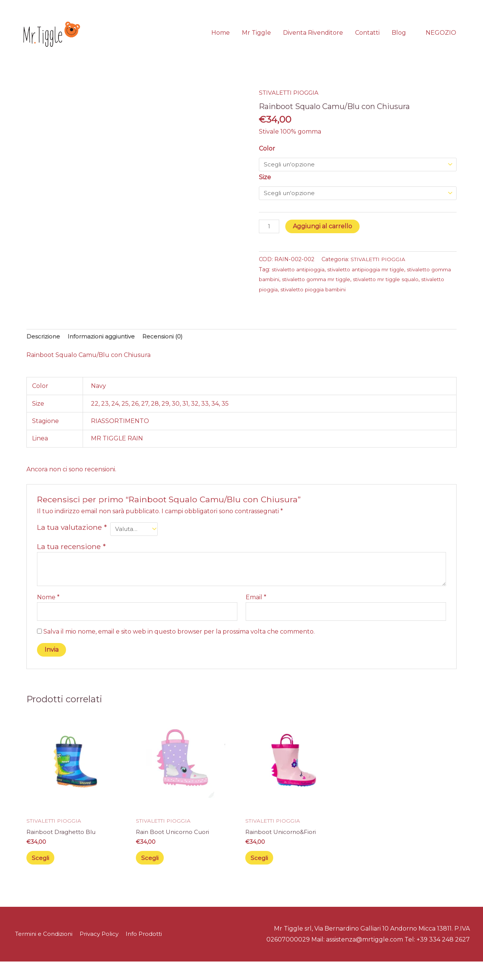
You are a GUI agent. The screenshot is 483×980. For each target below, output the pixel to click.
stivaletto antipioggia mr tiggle (375, 284)
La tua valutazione (72, 541)
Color (267, 161)
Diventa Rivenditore (313, 39)
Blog (399, 39)
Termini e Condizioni (43, 953)
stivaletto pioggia (303, 304)
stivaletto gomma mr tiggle (347, 294)
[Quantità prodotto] (270, 241)
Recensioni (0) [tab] (169, 350)
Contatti (367, 39)
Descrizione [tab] (44, 350)
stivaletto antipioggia (301, 284)
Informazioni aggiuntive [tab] (105, 350)
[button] (441, 39)
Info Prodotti (150, 953)
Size (265, 190)
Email (256, 611)
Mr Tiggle (256, 39)
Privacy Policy (102, 953)
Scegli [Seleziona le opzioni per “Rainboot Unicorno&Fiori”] (262, 875)
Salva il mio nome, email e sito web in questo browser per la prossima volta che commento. (179, 647)
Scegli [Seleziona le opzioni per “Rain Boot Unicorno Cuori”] (152, 875)
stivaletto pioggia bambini (366, 304)
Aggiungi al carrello (324, 240)
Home (221, 39)
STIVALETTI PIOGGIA (291, 106)
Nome (48, 611)
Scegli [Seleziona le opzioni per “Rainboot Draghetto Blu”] (43, 875)
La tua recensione (71, 561)
